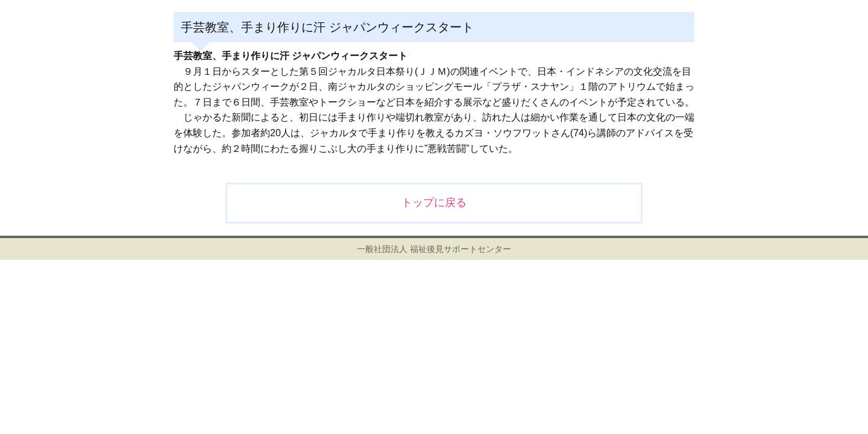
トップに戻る (434, 203)
